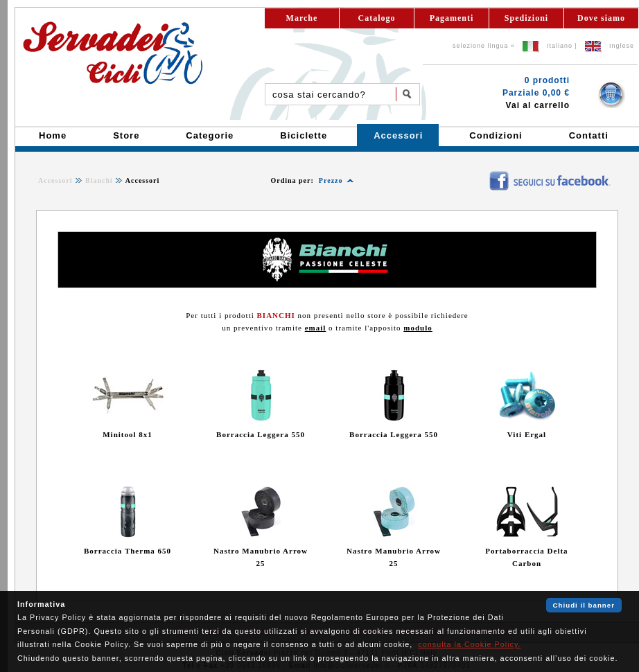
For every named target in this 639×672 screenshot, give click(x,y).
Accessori (55, 180)
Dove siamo (601, 18)
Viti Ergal (527, 434)
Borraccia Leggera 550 (261, 434)
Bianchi (99, 180)
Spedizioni (526, 18)
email (316, 328)
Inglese (622, 46)
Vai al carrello (538, 105)
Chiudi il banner (584, 605)
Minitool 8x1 (128, 434)
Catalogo (377, 18)
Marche (302, 18)
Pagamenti (452, 18)
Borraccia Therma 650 (128, 551)
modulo (418, 328)
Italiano (560, 46)
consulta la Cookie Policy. (469, 644)
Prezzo (331, 180)
